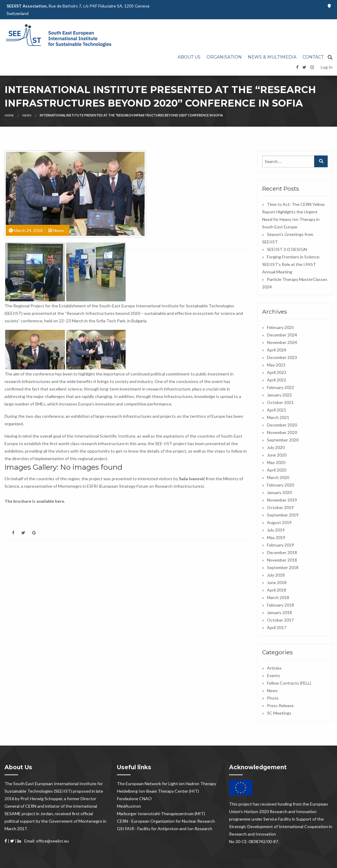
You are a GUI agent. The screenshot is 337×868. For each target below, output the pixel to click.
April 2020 (277, 470)
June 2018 (277, 582)
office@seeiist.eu (52, 841)
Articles (274, 668)
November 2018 (282, 560)
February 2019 (280, 545)
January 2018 (279, 612)
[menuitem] (189, 57)
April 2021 (277, 410)
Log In (327, 67)
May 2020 (276, 462)
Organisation (224, 57)
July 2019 (276, 530)
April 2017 (277, 627)
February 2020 (280, 485)
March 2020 (278, 477)
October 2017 (280, 620)
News (27, 115)
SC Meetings (279, 713)
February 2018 (280, 605)
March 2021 (278, 417)
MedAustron (129, 806)
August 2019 (279, 522)
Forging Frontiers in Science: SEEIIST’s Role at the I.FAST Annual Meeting (291, 264)
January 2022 (279, 395)
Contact (313, 57)
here (60, 501)
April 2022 (277, 380)
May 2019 (276, 537)
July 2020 (276, 447)
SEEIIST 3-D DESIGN (287, 249)
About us (189, 57)
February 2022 (280, 387)
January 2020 (279, 492)
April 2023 (277, 372)
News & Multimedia (272, 57)
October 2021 (280, 402)
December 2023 (282, 357)
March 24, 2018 (28, 230)
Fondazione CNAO (134, 799)
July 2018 (276, 575)
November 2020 (282, 432)
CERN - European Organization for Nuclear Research (166, 821)
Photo (273, 698)
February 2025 (280, 327)
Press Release (280, 705)
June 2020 (277, 455)
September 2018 (283, 567)
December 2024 (282, 335)
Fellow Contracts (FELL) (289, 683)
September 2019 (283, 515)
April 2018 (277, 590)
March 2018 (278, 597)
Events (274, 675)
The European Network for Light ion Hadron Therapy (167, 784)
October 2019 (280, 507)
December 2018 (282, 552)
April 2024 (277, 350)
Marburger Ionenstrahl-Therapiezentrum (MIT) (161, 814)
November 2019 (282, 500)
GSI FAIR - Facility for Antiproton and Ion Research (165, 829)
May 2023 (276, 365)
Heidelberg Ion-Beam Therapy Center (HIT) (158, 791)
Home (9, 115)
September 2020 (283, 440)
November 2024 (282, 342)
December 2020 (282, 425)
